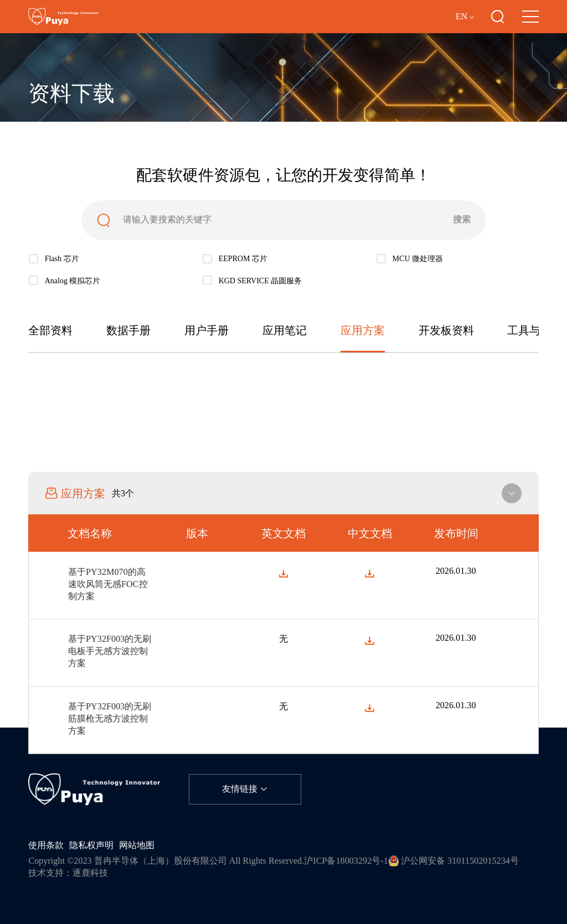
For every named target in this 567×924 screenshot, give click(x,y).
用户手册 (207, 331)
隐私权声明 (91, 845)
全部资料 (50, 331)
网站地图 (137, 845)
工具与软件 (535, 331)
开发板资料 (446, 331)
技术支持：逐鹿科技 (68, 873)
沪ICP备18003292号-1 (346, 861)
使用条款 (46, 845)
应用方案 (363, 331)
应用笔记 (285, 331)
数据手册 (128, 331)
